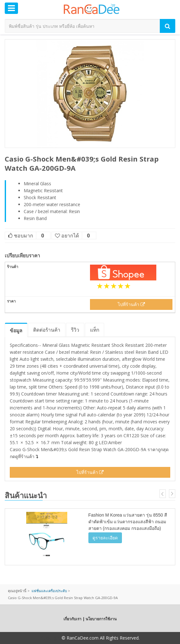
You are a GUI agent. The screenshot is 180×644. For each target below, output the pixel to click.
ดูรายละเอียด (105, 538)
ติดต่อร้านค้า (47, 330)
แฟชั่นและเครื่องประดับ (49, 591)
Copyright (51, 638)
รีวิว (75, 330)
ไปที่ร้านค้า (131, 304)
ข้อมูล (16, 330)
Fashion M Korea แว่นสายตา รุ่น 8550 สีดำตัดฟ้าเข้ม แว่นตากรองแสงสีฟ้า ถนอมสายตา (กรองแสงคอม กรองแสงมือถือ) (128, 522)
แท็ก (95, 330)
